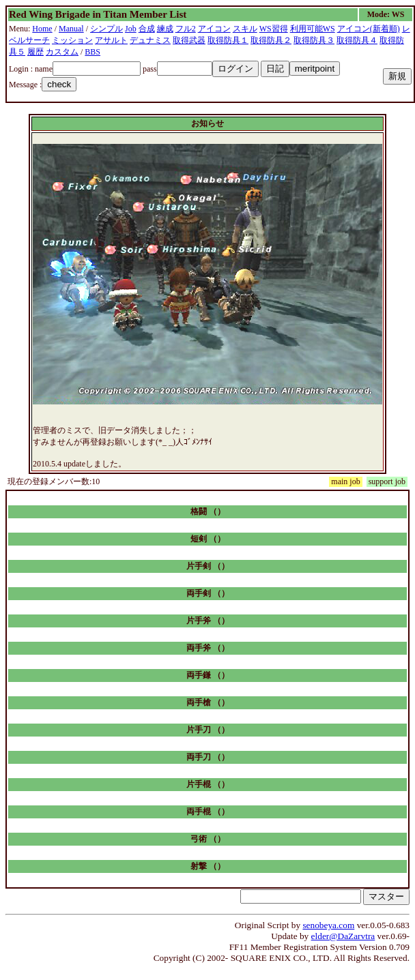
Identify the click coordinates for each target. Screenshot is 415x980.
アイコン (214, 29)
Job (131, 29)
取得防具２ (271, 40)
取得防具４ (357, 40)
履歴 (35, 52)
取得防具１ (228, 40)
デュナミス (150, 40)
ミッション (72, 40)
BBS (92, 52)
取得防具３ (314, 40)
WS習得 (274, 29)
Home (42, 29)
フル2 (186, 29)
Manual (71, 29)
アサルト (111, 40)
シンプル (106, 29)
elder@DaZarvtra (343, 936)
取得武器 (189, 40)
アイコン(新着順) (369, 29)
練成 (165, 29)
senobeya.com (328, 925)
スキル (245, 29)
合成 (147, 29)
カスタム (62, 52)
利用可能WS (313, 29)
